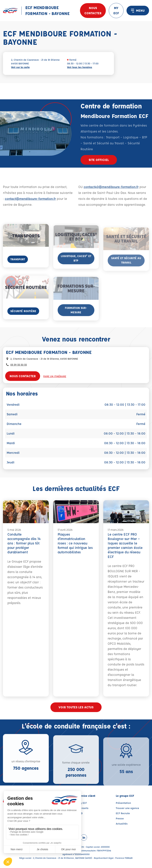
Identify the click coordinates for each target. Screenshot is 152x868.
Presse (120, 821)
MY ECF (116, 10)
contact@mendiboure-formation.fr (30, 199)
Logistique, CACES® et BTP (76, 267)
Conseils (83, 810)
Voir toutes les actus (76, 709)
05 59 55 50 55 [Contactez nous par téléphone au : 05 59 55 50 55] (19, 365)
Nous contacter (93, 10)
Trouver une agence (127, 810)
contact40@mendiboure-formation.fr (111, 187)
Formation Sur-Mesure (76, 319)
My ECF (83, 805)
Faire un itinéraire (55, 376)
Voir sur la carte (20, 67)
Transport (18, 266)
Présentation (123, 805)
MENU (138, 11)
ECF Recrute (123, 815)
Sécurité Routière (23, 318)
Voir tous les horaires (80, 67)
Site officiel (99, 160)
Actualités (122, 826)
